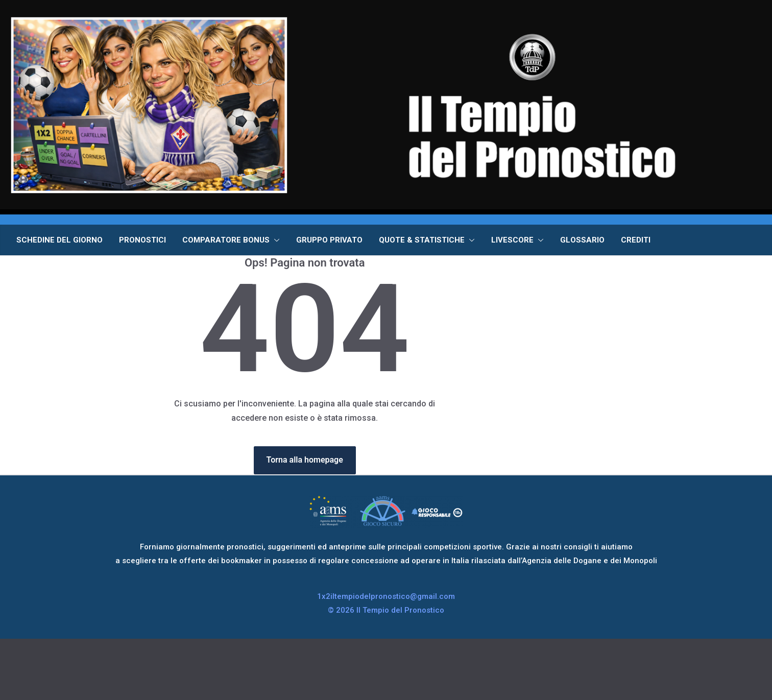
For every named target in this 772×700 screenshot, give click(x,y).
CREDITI (636, 240)
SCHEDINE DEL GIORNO (59, 240)
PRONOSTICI (142, 240)
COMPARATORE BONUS (226, 240)
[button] (275, 240)
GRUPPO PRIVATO (329, 240)
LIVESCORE (512, 240)
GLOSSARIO (582, 240)
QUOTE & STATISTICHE (422, 240)
